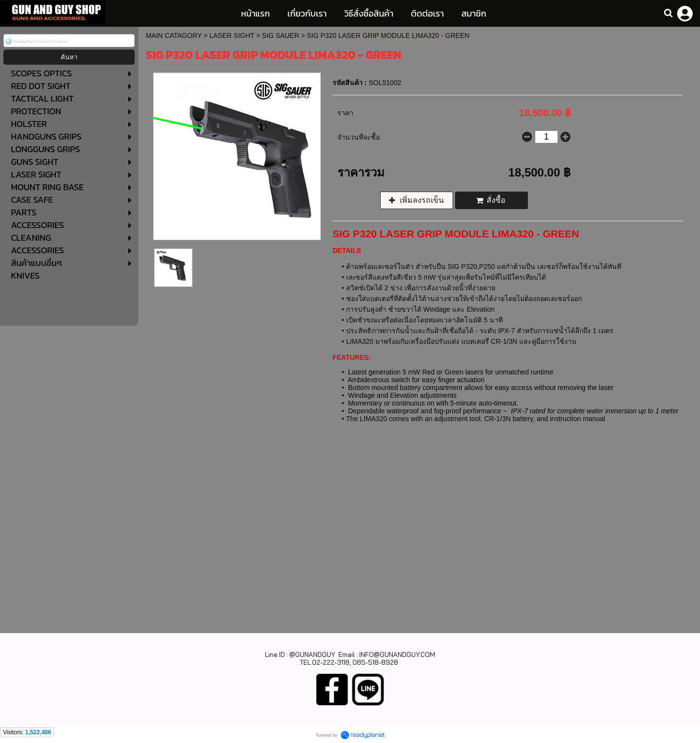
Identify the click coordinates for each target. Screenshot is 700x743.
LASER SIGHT (232, 35)
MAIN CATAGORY (174, 35)
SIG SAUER (280, 35)
